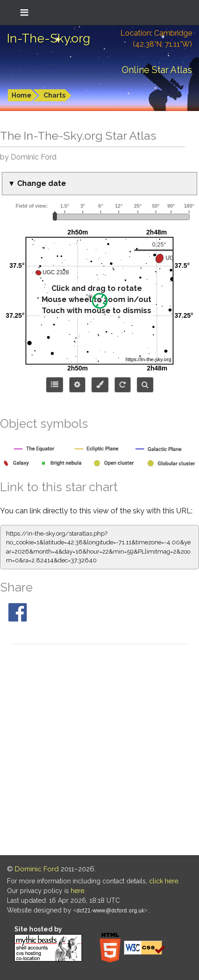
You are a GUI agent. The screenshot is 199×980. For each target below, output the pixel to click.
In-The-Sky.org (49, 38)
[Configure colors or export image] (100, 385)
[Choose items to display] (55, 385)
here (78, 891)
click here (164, 881)
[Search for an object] (145, 385)
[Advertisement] (99, 751)
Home (22, 95)
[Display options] (77, 385)
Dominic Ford (37, 869)
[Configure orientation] (123, 385)
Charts (54, 95)
